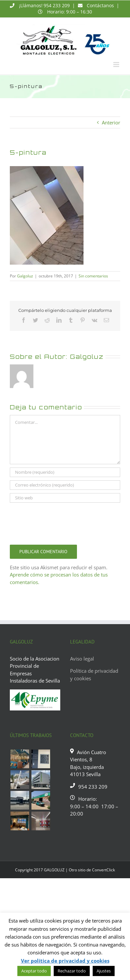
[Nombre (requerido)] (65, 472)
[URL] (65, 498)
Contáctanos (100, 5)
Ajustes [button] (104, 971)
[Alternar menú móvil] (117, 65)
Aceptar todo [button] (34, 971)
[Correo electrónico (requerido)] (65, 485)
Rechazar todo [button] (72, 971)
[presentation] (60, 522)
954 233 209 (57, 5)
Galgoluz (25, 276)
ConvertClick (103, 870)
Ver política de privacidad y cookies (65, 961)
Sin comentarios (93, 276)
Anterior (111, 122)
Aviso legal (82, 659)
